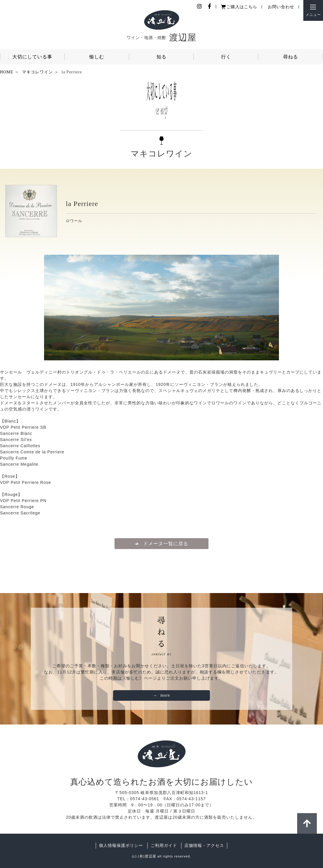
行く (226, 57)
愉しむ (97, 57)
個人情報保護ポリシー (121, 845)
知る (161, 57)
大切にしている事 (32, 57)
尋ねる (291, 57)
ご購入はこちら (242, 7)
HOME (7, 72)
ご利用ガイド (164, 845)
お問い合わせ (281, 7)
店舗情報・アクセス (204, 845)
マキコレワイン (37, 72)
